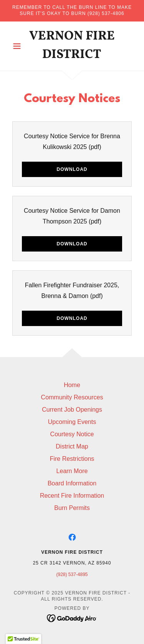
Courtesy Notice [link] (72, 434)
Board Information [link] (72, 483)
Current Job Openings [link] (72, 410)
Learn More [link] (72, 471)
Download (72, 169)
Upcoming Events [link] (72, 422)
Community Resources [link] (72, 397)
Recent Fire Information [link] (72, 496)
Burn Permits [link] (72, 508)
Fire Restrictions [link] (72, 459)
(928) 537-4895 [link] (72, 574)
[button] (19, 46)
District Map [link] (72, 446)
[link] (72, 46)
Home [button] (72, 385)
